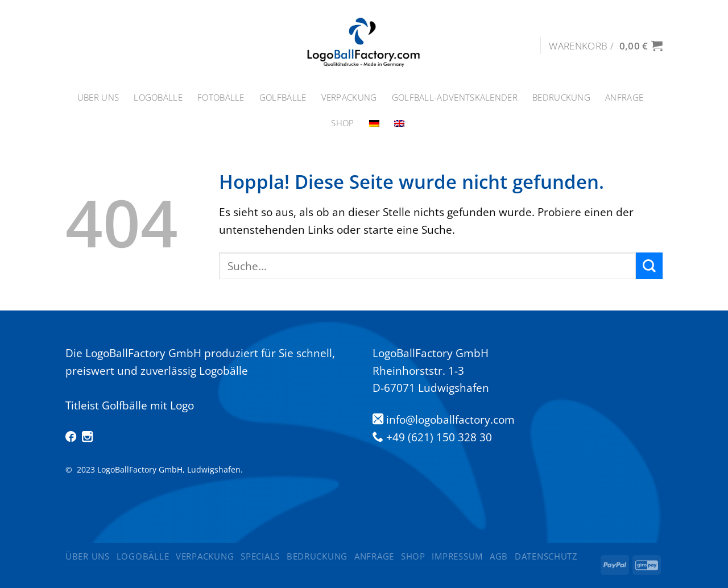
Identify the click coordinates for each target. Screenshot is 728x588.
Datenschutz (546, 556)
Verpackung (349, 98)
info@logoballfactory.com (450, 419)
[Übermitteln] (649, 266)
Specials (260, 556)
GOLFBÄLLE (283, 98)
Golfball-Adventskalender (455, 98)
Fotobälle (221, 98)
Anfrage (624, 98)
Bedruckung (561, 98)
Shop (342, 123)
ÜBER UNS (98, 98)
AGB (499, 556)
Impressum (457, 556)
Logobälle (158, 98)
